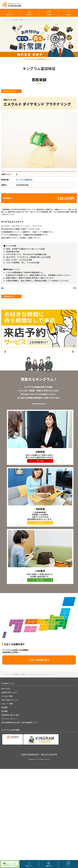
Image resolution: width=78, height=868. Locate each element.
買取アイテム (10, 15)
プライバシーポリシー (9, 719)
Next (73, 352)
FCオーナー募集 (7, 704)
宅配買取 (68, 15)
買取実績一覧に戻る (10, 91)
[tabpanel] (39, 328)
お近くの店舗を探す (39, 660)
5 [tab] (46, 352)
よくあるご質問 (7, 696)
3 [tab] (39, 352)
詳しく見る (40, 461)
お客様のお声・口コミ (9, 692)
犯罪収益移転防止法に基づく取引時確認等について (20, 722)
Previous (5, 352)
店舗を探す (29, 15)
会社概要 (4, 711)
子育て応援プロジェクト (10, 700)
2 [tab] (36, 352)
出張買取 (49, 15)
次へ (75, 288)
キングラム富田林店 (24, 180)
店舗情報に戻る (9, 296)
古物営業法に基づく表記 (10, 715)
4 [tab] (42, 352)
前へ (3, 288)
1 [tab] (32, 352)
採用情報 (4, 707)
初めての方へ (6, 689)
